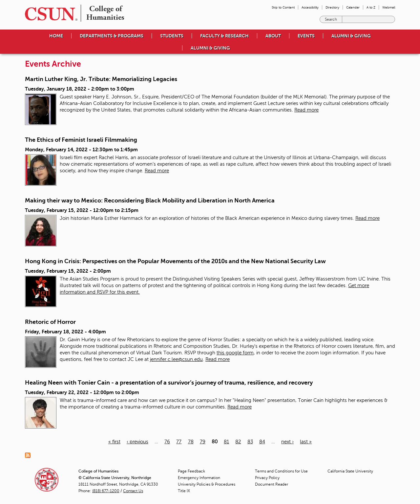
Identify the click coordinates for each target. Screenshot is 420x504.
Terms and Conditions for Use (281, 471)
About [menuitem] (273, 36)
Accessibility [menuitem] (310, 7)
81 (226, 442)
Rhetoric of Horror (50, 322)
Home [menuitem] (56, 36)
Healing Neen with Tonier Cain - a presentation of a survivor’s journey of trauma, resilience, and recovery (169, 383)
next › (287, 442)
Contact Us (133, 491)
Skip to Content (283, 7)
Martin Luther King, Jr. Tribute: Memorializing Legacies (101, 79)
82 (238, 442)
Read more (306, 110)
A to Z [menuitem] (371, 7)
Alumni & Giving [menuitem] (351, 36)
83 (250, 442)
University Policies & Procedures (207, 484)
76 (167, 442)
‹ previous (137, 442)
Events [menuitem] (306, 36)
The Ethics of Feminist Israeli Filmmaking (81, 140)
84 (262, 442)
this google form (235, 353)
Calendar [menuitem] (353, 7)
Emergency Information (199, 478)
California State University (350, 471)
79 (203, 442)
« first (114, 442)
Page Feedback (191, 471)
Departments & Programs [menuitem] (112, 36)
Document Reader (272, 484)
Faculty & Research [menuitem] (224, 36)
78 (191, 442)
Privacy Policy (267, 478)
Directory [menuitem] (332, 7)
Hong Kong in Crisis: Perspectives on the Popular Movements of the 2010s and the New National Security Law (175, 261)
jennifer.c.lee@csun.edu (176, 359)
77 (179, 442)
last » (306, 442)
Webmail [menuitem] (389, 7)
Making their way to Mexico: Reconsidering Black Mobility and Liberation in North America (150, 200)
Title (184, 491)
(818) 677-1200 (106, 491)
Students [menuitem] (172, 36)
